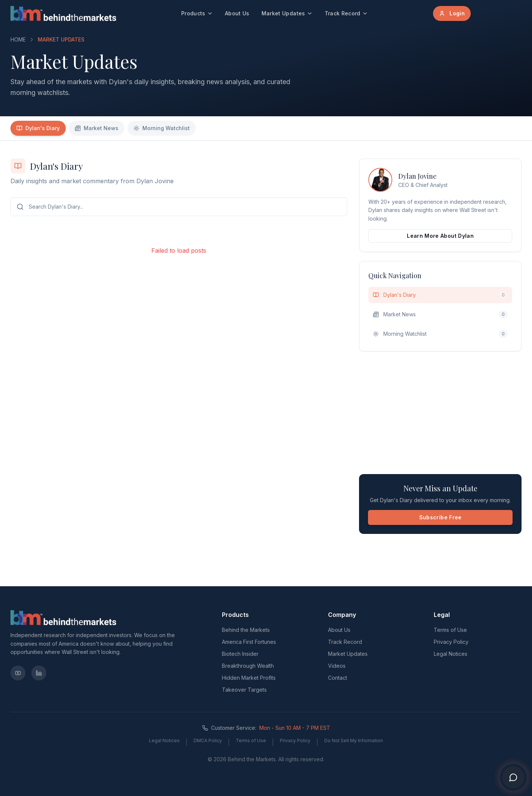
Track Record (346, 13)
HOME (18, 39)
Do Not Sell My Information (354, 740)
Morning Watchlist (162, 128)
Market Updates (287, 13)
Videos (337, 666)
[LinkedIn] (39, 673)
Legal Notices (451, 654)
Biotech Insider (240, 654)
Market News (97, 128)
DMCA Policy (208, 740)
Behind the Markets (246, 630)
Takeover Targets (244, 690)
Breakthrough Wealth (248, 666)
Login (452, 13)
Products (197, 13)
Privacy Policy (451, 642)
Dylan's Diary (38, 128)
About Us (237, 13)
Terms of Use (450, 630)
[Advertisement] (440, 413)
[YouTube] (18, 673)
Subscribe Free (440, 517)
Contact (338, 678)
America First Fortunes (249, 642)
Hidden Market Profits (249, 678)
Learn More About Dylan (440, 236)
